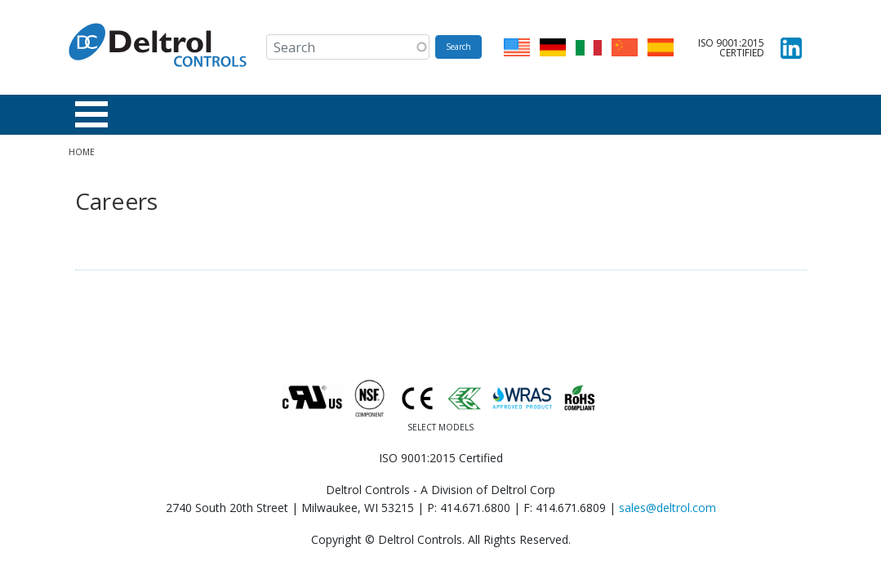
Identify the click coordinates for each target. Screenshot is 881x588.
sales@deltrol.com (667, 508)
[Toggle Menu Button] (91, 114)
